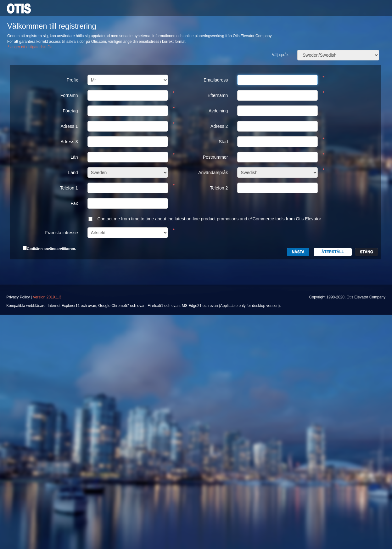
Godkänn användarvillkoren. (51, 249)
